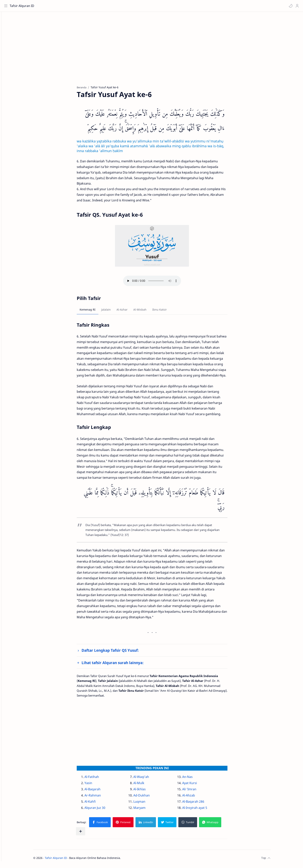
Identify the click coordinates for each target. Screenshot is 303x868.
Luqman (146, 803)
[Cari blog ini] (80, 6)
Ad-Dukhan (148, 797)
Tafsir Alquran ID (23, 6)
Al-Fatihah (98, 779)
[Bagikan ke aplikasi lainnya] (87, 833)
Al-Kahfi (97, 803)
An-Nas (194, 779)
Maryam (146, 809)
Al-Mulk (146, 785)
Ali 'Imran (196, 791)
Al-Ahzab (195, 797)
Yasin (95, 785)
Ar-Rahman (99, 797)
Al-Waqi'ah (148, 779)
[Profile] (296, 6)
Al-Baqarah (99, 791)
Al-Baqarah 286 (200, 803)
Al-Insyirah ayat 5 (201, 809)
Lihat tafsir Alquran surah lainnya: (119, 664)
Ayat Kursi (196, 785)
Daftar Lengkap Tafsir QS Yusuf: (117, 652)
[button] (290, 6)
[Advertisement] (156, 52)
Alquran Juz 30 (102, 809)
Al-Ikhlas (146, 791)
